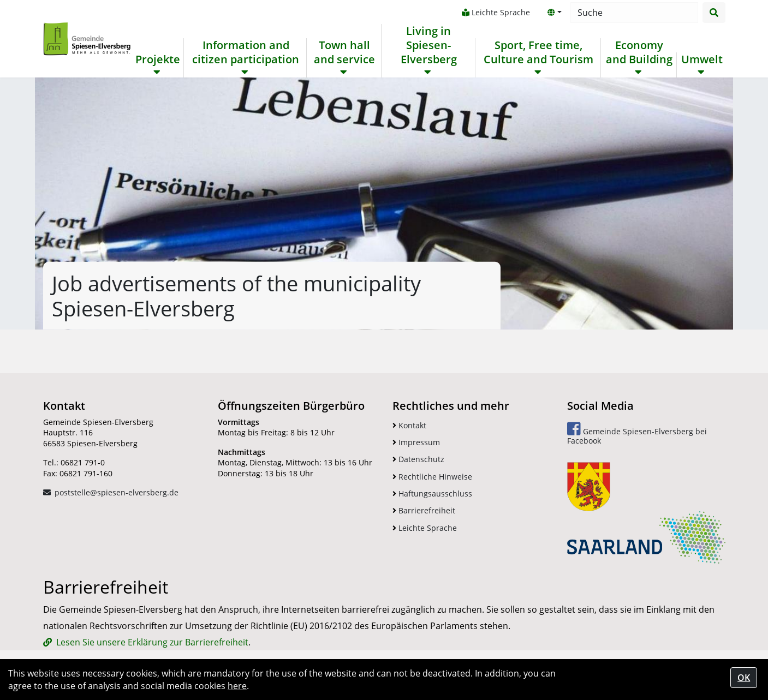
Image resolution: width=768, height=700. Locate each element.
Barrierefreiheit (424, 510)
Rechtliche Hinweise (432, 477)
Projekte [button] (158, 59)
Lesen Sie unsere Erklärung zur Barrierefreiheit (152, 642)
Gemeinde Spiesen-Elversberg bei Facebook (637, 433)
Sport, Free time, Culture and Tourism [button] (538, 52)
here (237, 686)
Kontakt (409, 425)
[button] (555, 13)
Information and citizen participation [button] (246, 52)
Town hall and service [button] (344, 52)
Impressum (416, 442)
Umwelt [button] (702, 59)
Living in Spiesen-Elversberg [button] (429, 45)
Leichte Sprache (496, 12)
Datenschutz (418, 459)
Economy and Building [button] (639, 52)
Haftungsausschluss (432, 493)
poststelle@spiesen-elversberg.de (117, 492)
